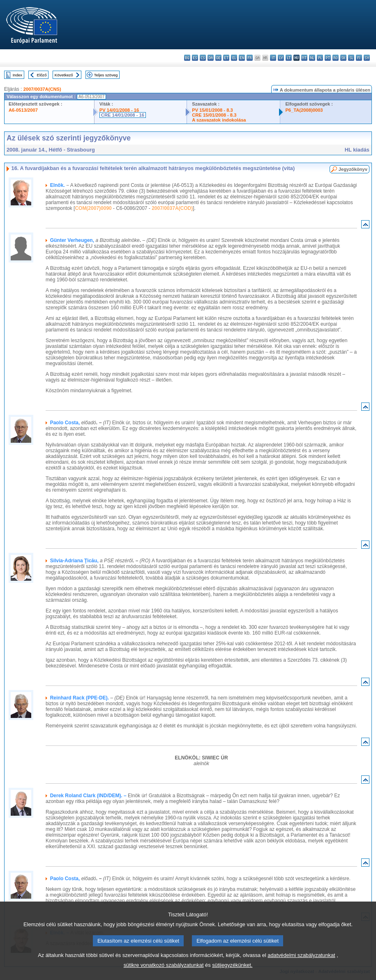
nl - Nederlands (312, 58)
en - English (242, 58)
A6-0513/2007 (23, 110)
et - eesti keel (226, 58)
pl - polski (320, 58)
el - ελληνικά (234, 58)
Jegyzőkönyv (353, 169)
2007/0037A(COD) (172, 208)
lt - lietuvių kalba (289, 58)
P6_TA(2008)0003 (304, 110)
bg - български (187, 58)
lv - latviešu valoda (281, 58)
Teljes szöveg (106, 75)
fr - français (250, 58)
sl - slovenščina (351, 58)
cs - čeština (203, 58)
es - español (195, 58)
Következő (64, 75)
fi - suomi (359, 58)
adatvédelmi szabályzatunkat (301, 970)
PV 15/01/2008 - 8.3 (212, 110)
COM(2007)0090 (93, 208)
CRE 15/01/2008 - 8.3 (214, 115)
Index (17, 75)
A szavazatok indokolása (219, 120)
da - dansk (211, 58)
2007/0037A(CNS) (42, 89)
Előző (42, 75)
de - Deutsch (218, 58)
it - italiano (273, 58)
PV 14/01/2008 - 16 (119, 110)
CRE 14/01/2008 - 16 (123, 115)
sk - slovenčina (343, 58)
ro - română (336, 58)
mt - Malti (304, 58)
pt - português (328, 58)
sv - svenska (367, 58)
